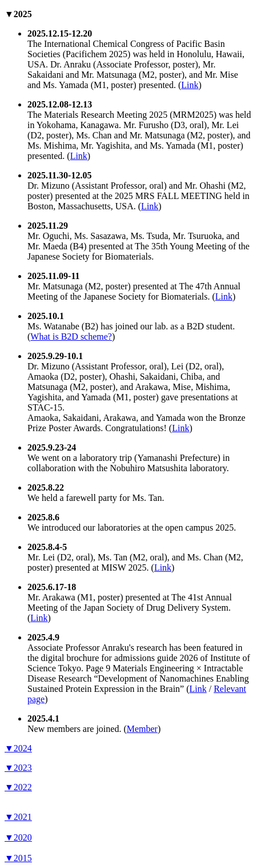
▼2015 (18, 858)
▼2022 (18, 787)
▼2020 (18, 837)
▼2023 (18, 768)
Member (142, 729)
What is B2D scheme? (71, 337)
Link (190, 85)
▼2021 (18, 817)
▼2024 (18, 748)
